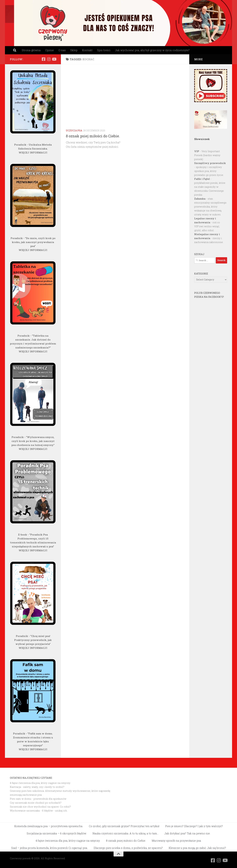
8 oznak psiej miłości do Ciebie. (93, 136)
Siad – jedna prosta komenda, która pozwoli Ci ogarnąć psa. (49, 848)
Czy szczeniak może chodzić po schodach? (36, 803)
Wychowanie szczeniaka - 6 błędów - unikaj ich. (39, 811)
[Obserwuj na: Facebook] (43, 59)
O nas (62, 50)
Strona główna (31, 50)
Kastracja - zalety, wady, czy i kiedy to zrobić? (37, 787)
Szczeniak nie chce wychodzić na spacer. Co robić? (40, 807)
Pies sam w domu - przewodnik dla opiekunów (38, 799)
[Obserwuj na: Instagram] (49, 59)
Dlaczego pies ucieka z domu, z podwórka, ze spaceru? (128, 848)
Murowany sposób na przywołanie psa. (177, 841)
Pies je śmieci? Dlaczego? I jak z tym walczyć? (194, 826)
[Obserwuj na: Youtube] (54, 59)
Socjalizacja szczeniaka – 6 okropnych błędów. (57, 833)
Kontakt (87, 50)
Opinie (50, 50)
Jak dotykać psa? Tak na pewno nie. (187, 833)
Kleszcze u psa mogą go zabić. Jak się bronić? (197, 848)
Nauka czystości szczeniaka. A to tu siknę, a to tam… (125, 833)
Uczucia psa (74, 131)
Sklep (74, 50)
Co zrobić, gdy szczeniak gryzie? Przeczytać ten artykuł (124, 826)
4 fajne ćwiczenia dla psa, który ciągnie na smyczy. (40, 783)
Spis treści (104, 50)
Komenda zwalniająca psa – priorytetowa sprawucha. (49, 826)
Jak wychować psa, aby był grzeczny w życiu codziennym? (152, 50)
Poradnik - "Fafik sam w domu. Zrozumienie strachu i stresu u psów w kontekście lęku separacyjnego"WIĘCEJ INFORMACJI (33, 741)
